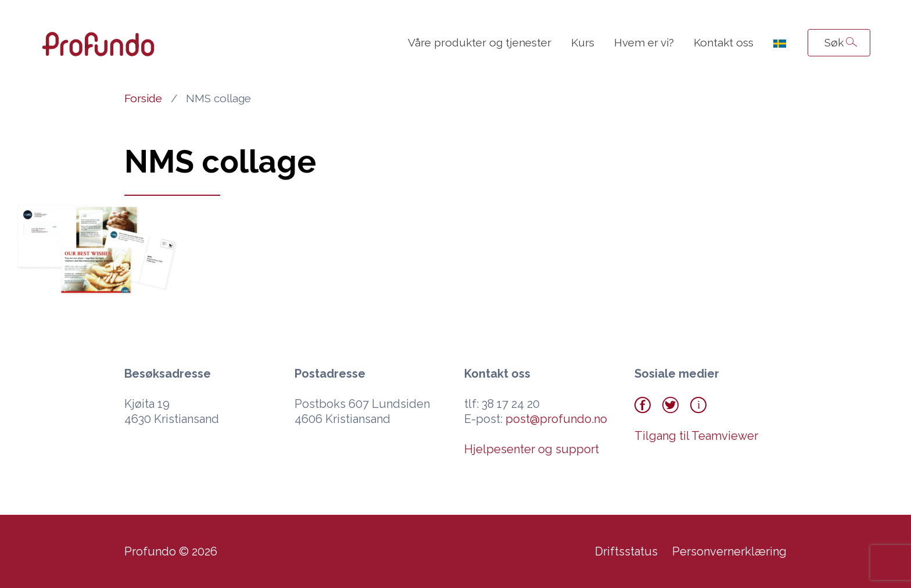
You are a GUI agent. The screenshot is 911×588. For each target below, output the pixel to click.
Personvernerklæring (729, 551)
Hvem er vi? (644, 42)
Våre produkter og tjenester (480, 42)
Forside (143, 98)
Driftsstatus (626, 551)
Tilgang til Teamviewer (696, 436)
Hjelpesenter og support (532, 449)
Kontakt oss (724, 42)
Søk (834, 42)
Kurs (583, 42)
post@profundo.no (556, 419)
